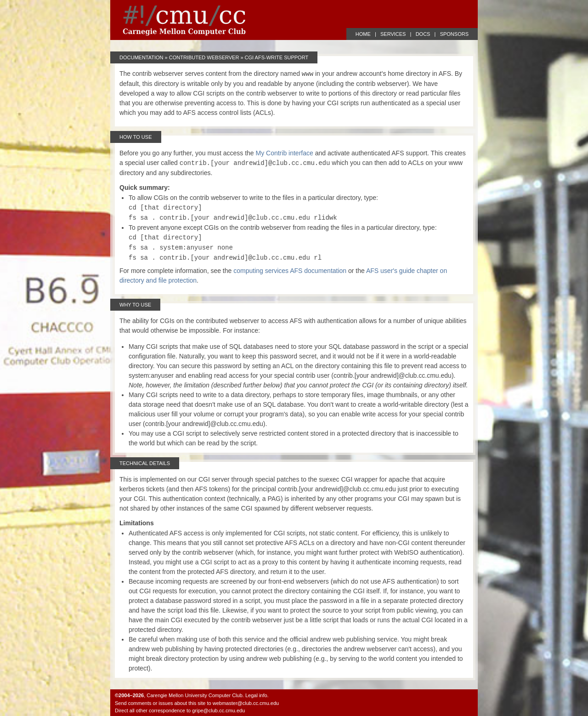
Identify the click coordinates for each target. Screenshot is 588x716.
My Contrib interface (285, 153)
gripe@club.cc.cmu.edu (218, 710)
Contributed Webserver (204, 57)
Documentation (141, 57)
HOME (363, 34)
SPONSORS (454, 34)
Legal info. (257, 695)
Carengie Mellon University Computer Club (194, 695)
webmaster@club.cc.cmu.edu (246, 703)
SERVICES (393, 34)
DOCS (423, 34)
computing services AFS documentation (290, 271)
